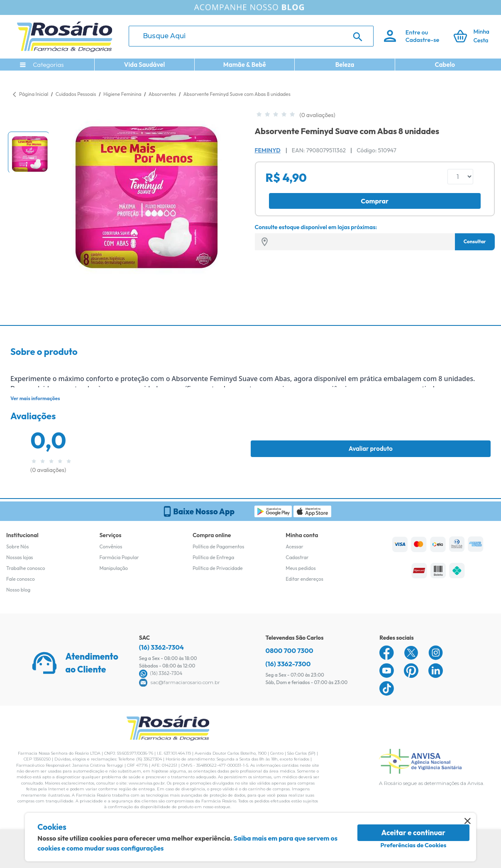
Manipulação (114, 568)
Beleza (345, 65)
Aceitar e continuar (414, 833)
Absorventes (163, 94)
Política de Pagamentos (219, 546)
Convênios (111, 546)
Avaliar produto (371, 449)
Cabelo (445, 65)
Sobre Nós (17, 546)
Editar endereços (304, 579)
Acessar (294, 546)
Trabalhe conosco (26, 568)
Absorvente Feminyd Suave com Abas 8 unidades (237, 94)
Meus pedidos (301, 568)
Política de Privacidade (218, 568)
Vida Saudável (145, 65)
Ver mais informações (35, 398)
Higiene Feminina (123, 94)
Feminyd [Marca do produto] (268, 150)
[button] (29, 152)
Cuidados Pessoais (76, 94)
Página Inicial (34, 94)
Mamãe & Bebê (245, 65)
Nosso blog (18, 590)
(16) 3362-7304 (161, 647)
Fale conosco (21, 579)
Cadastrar (297, 557)
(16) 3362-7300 (288, 664)
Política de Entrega (213, 557)
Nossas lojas (20, 557)
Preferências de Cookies (413, 845)
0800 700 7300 (290, 650)
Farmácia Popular (119, 557)
